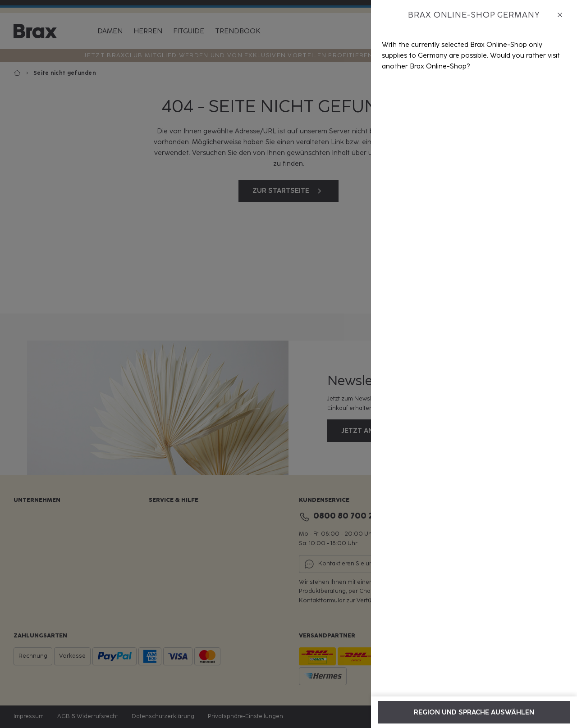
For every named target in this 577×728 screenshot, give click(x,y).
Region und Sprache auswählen (474, 712)
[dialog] (474, 364)
